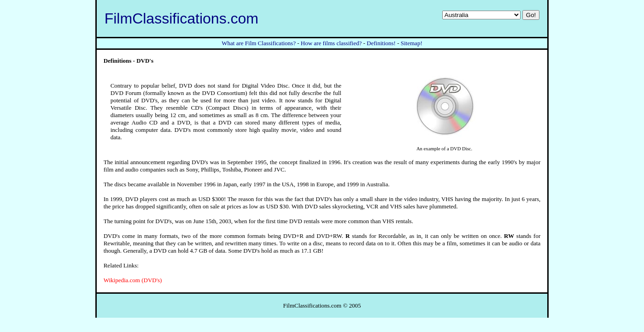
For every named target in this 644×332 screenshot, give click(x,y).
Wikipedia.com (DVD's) (133, 280)
